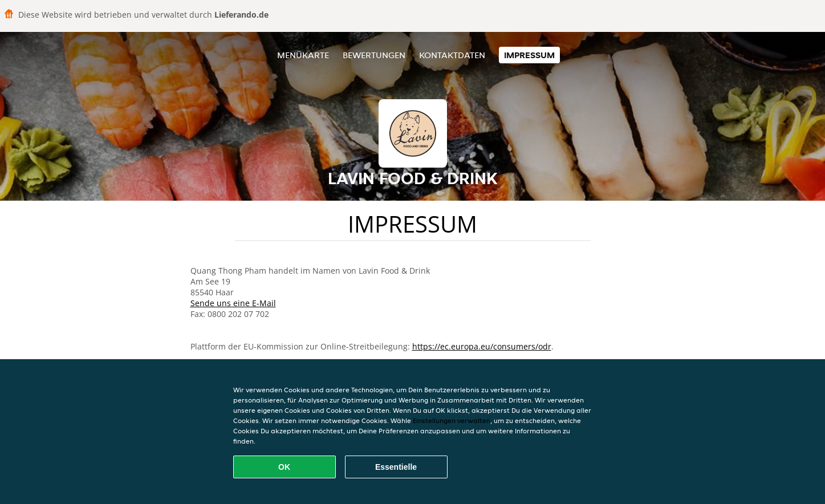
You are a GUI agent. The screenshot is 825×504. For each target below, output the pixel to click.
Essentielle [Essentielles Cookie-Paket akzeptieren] (396, 467)
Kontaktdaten (452, 55)
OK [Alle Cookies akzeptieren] (284, 467)
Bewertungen (374, 55)
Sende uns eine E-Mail (233, 303)
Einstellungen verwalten (452, 420)
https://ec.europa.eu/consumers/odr (482, 346)
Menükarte (303, 55)
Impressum (529, 55)
